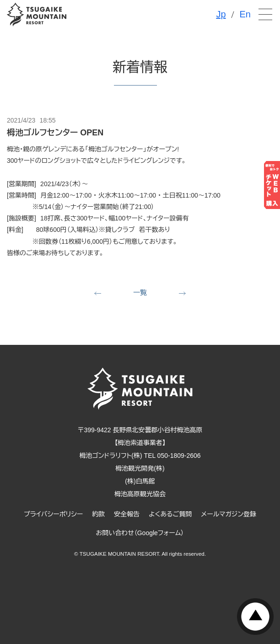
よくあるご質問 (170, 514)
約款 (98, 514)
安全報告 (127, 514)
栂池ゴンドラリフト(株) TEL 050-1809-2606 (140, 456)
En (245, 14)
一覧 (140, 292)
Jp (221, 14)
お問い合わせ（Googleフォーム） (140, 533)
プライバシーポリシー (53, 514)
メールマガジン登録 (229, 514)
